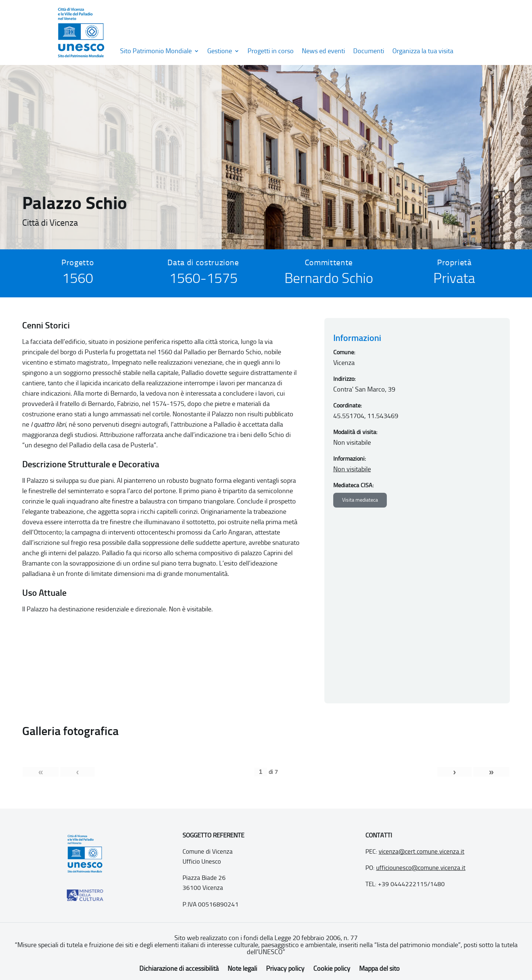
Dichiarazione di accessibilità (179, 969)
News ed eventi (323, 51)
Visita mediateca (360, 500)
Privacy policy (285, 969)
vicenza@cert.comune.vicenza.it (422, 851)
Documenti (369, 51)
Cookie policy (332, 969)
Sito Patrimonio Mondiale (156, 51)
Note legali (242, 969)
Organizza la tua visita (423, 51)
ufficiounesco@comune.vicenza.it (421, 868)
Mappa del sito (379, 969)
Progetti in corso (271, 51)
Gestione (220, 51)
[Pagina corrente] (261, 772)
